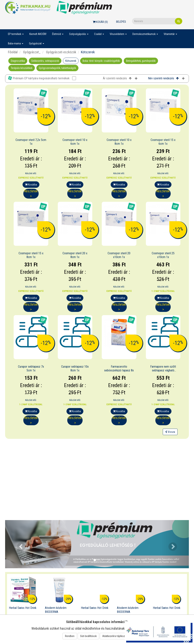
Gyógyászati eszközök (61, 52)
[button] (19, 544)
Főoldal (13, 52)
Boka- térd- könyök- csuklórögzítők (101, 61)
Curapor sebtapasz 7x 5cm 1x (31, 369)
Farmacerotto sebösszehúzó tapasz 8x (119, 369)
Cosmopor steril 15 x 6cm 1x (163, 142)
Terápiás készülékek (22, 68)
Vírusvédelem (118, 34)
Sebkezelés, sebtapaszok (45, 61)
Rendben (70, 636)
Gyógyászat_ (31, 52)
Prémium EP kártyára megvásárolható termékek (42, 78)
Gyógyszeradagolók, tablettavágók (57, 68)
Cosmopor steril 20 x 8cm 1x (75, 255)
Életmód (58, 34)
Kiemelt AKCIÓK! (38, 34)
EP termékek (16, 34)
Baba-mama (16, 43)
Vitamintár (170, 34)
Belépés (121, 22)
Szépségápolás (79, 34)
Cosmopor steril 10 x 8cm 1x (119, 142)
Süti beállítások (88, 636)
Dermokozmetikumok (145, 34)
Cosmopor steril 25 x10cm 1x (163, 255)
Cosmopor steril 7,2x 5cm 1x (31, 142)
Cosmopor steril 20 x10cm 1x (119, 255)
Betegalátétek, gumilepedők (141, 61)
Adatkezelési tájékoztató (116, 636)
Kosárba (31, 185)
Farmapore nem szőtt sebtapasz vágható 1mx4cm (163, 371)
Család (99, 34)
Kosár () (100, 22)
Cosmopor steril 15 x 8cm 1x (31, 255)
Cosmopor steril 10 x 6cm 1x (75, 142)
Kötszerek (71, 61)
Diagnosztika (18, 61)
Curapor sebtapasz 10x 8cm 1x (75, 369)
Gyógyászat (37, 43)
